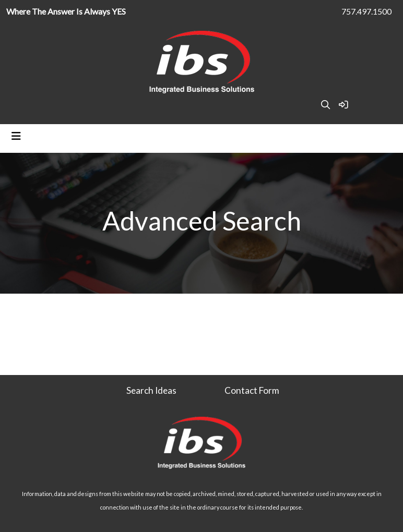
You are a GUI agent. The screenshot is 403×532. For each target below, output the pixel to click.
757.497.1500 (366, 11)
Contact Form (252, 390)
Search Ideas (151, 390)
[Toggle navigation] (16, 136)
